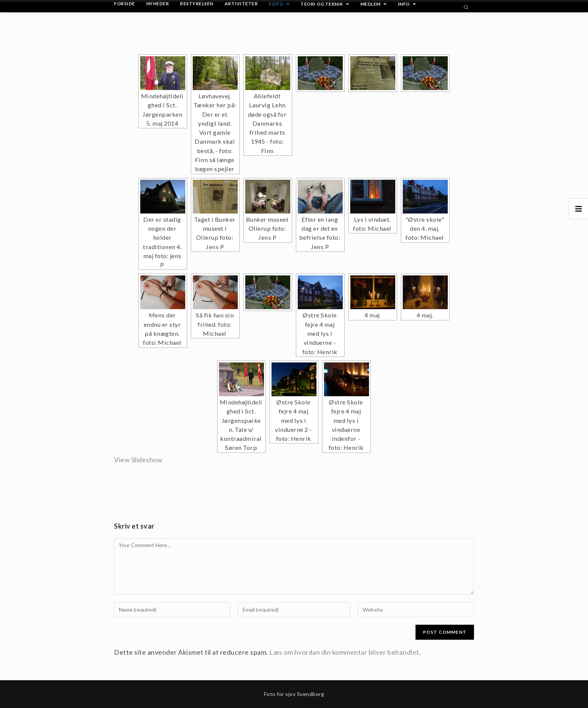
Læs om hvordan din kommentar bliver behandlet (344, 652)
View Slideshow (138, 460)
